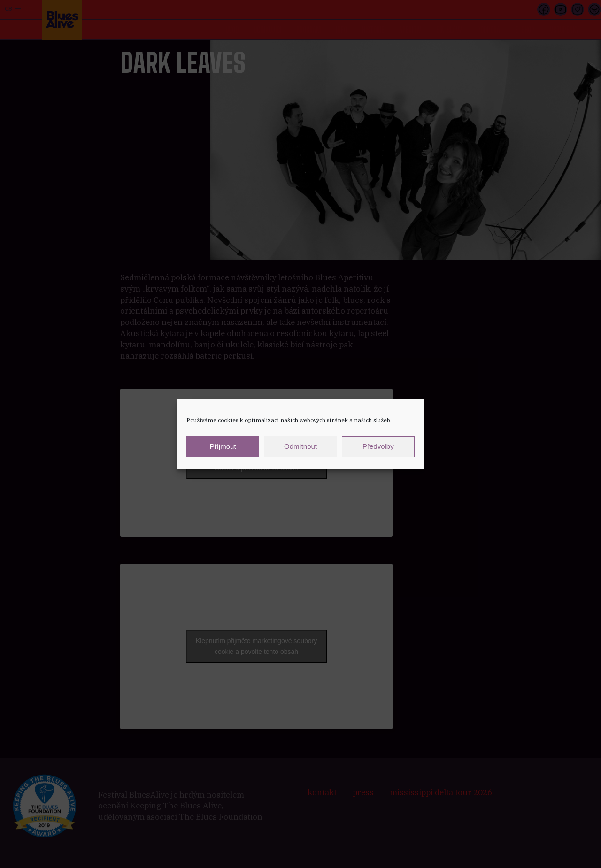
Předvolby (378, 446)
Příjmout (223, 446)
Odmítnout (300, 446)
